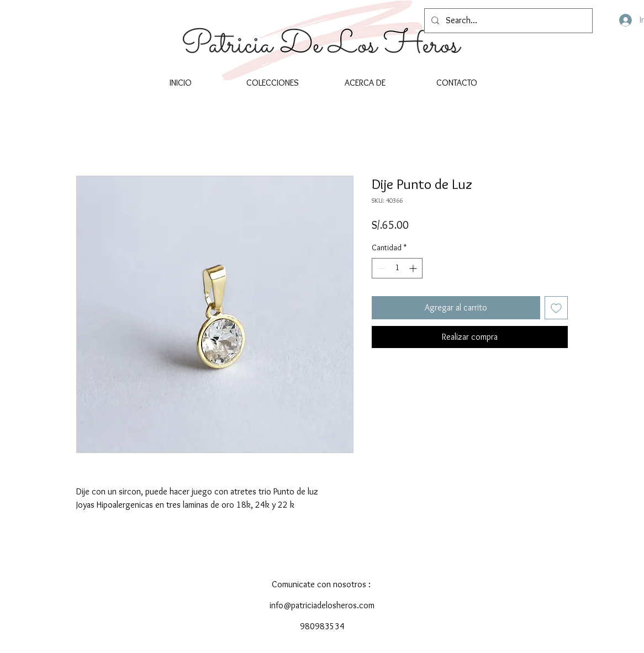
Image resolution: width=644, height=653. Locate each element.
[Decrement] (380, 268)
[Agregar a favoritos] (556, 308)
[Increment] (414, 268)
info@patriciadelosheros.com (322, 605)
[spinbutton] (397, 268)
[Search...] (507, 21)
